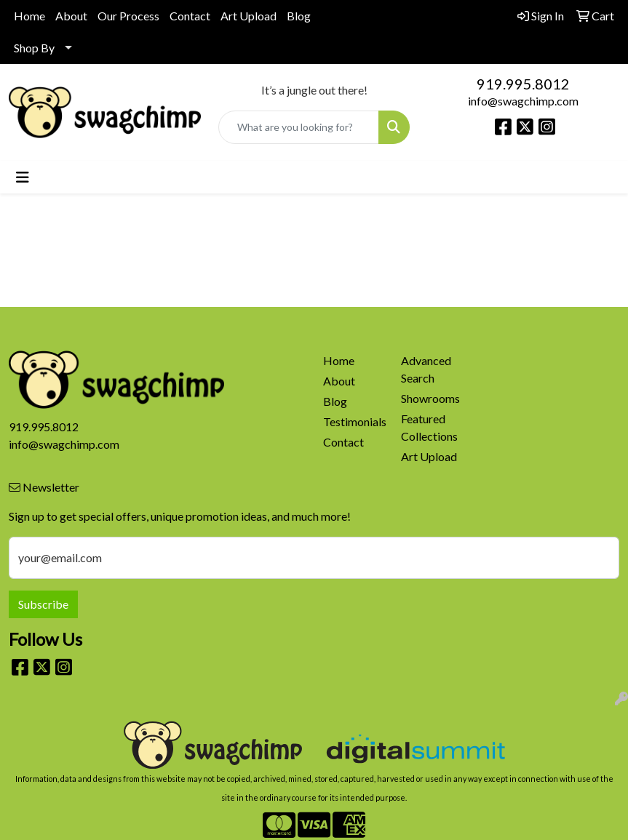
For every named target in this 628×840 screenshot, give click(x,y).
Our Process (128, 16)
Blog (299, 16)
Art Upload (249, 16)
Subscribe (43, 604)
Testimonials (354, 421)
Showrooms (430, 398)
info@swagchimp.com (523, 101)
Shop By (34, 48)
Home (29, 16)
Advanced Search (426, 369)
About (71, 16)
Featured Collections (429, 427)
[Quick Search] (299, 127)
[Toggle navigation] (23, 177)
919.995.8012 (523, 84)
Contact (190, 16)
